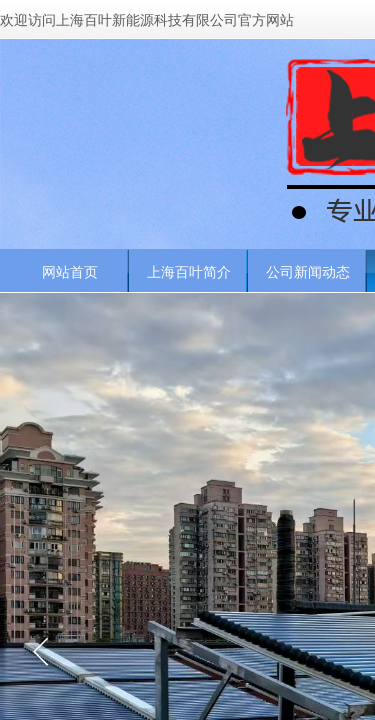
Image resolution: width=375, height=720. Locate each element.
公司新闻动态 (308, 272)
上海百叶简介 (189, 272)
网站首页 (70, 272)
